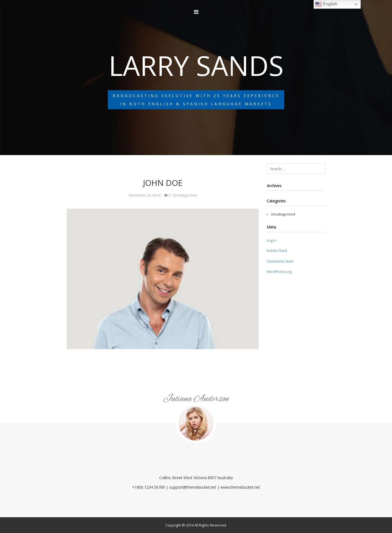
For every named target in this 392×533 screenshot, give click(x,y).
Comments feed (280, 261)
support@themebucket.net (193, 487)
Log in (272, 240)
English (326, 4)
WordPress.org (279, 272)
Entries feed (277, 251)
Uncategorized (283, 214)
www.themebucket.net (240, 487)
